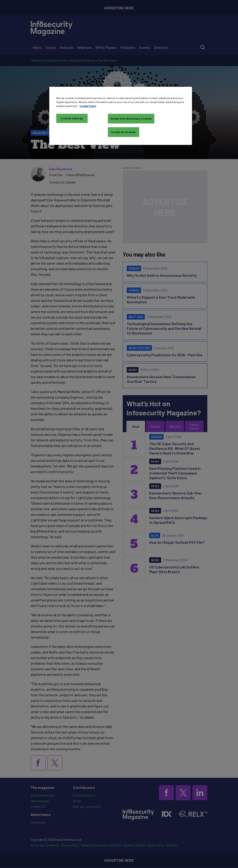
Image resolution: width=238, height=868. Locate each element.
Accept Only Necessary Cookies (131, 119)
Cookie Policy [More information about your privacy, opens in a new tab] (88, 106)
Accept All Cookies (123, 132)
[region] (121, 116)
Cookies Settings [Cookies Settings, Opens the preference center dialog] (72, 118)
